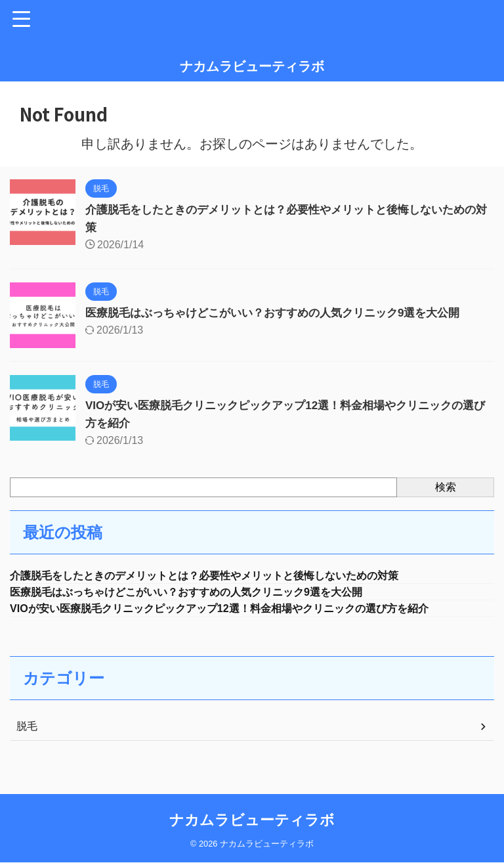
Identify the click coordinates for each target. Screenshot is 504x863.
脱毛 (27, 730)
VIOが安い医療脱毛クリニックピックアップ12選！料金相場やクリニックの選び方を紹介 (245, 611)
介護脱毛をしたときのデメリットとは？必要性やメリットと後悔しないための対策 (228, 576)
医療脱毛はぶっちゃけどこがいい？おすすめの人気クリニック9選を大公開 (283, 313)
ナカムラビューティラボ (252, 66)
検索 (446, 487)
